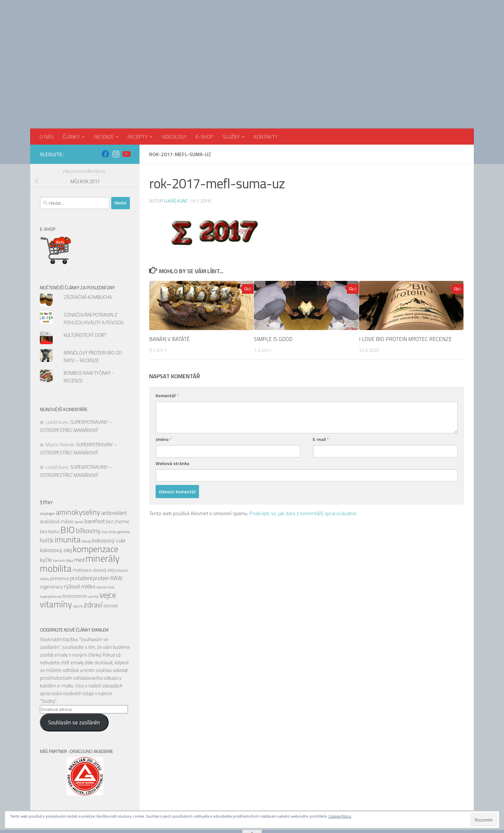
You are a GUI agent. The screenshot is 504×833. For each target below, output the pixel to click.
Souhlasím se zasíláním (74, 684)
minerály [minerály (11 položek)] (103, 520)
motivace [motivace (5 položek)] (82, 531)
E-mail (321, 401)
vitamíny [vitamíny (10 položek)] (56, 566)
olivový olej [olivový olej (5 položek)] (104, 531)
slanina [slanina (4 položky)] (102, 549)
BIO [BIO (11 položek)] (67, 491)
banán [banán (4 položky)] (79, 483)
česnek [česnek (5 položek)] (111, 567)
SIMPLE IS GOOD (273, 300)
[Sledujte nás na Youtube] (126, 115)
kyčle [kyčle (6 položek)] (46, 521)
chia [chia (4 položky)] (104, 493)
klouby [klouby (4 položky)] (86, 503)
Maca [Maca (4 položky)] (70, 522)
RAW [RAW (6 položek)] (116, 539)
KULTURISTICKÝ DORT (85, 296)
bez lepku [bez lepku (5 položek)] (50, 493)
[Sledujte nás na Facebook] (105, 115)
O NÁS (47, 98)
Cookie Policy (340, 816)
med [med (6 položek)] (79, 521)
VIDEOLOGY (174, 98)
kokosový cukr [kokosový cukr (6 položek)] (109, 502)
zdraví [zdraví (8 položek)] (93, 566)
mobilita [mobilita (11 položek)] (56, 530)
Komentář (167, 357)
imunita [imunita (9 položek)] (68, 501)
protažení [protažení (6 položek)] (81, 539)
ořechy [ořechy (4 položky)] (45, 540)
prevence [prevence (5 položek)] (60, 540)
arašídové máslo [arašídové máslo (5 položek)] (57, 483)
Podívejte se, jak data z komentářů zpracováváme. (303, 475)
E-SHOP (205, 98)
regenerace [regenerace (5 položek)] (51, 548)
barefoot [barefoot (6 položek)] (95, 483)
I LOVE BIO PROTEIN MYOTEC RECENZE (405, 300)
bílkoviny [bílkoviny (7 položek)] (88, 492)
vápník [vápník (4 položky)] (78, 568)
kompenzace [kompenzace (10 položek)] (95, 510)
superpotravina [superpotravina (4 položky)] (51, 558)
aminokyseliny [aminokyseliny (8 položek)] (78, 474)
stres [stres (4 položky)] (111, 549)
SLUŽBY (231, 98)
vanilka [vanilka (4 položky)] (93, 558)
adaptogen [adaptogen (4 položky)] (47, 475)
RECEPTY (138, 98)
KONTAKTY (266, 98)
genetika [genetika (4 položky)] (124, 493)
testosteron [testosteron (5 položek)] (75, 557)
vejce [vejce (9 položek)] (108, 556)
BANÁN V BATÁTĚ (169, 300)
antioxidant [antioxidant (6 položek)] (114, 474)
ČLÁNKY (71, 98)
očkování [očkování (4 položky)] (122, 532)
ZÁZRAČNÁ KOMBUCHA (88, 259)
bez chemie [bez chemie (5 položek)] (117, 483)
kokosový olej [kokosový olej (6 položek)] (56, 511)
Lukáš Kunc (176, 162)
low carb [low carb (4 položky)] (59, 522)
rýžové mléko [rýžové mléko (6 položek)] (80, 548)
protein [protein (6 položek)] (101, 539)
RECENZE (104, 98)
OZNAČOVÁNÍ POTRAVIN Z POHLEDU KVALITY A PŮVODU (94, 280)
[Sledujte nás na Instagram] (116, 115)
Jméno (164, 401)
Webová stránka (172, 425)
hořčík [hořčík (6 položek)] (47, 502)
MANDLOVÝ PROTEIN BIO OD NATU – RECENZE (93, 318)
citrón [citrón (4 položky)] (113, 493)
